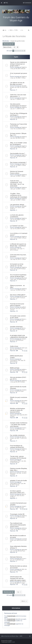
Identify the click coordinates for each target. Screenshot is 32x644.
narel (23, 348)
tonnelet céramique (16, 327)
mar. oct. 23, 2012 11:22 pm (18, 530)
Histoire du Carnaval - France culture (17, 172)
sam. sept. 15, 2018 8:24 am (18, 279)
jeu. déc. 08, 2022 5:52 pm (18, 138)
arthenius (24, 528)
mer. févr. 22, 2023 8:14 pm (18, 129)
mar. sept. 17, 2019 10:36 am (17, 249)
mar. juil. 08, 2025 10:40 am (18, 69)
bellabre (24, 369)
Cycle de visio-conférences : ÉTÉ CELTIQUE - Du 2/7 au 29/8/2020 (17, 183)
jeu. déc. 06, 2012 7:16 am (18, 484)
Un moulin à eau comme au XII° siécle (18, 317)
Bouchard (24, 278)
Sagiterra (24, 67)
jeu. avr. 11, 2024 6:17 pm (18, 99)
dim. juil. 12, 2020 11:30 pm (18, 176)
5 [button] (21, 51)
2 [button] (15, 51)
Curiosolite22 (14, 360)
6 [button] (23, 51)
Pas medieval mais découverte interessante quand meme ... (18, 525)
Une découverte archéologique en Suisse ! (18, 105)
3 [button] (17, 51)
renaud (24, 339)
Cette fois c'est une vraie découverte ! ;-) (18, 96)
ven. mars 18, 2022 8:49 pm (18, 156)
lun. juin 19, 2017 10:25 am (18, 298)
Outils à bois (14, 346)
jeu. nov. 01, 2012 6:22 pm (18, 517)
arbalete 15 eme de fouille (18, 481)
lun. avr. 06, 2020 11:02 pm (18, 220)
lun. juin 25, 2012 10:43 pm (18, 570)
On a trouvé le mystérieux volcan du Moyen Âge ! (18, 276)
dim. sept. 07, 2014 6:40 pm (17, 330)
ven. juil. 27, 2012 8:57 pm (17, 560)
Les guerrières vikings (17, 205)
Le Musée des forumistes (14, 36)
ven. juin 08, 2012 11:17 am (17, 583)
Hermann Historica (16, 557)
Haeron (24, 319)
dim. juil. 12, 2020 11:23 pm (18, 200)
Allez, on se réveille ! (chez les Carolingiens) (18, 144)
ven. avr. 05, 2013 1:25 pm (18, 402)
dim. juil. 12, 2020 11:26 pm (18, 189)
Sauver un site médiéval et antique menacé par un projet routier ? (18, 64)
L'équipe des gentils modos (17, 41)
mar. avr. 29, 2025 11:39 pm (18, 78)
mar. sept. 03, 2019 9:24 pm (18, 269)
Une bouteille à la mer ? (18, 153)
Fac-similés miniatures (17, 435)
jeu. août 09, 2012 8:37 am (18, 551)
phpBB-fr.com (11, 642)
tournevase (13, 249)
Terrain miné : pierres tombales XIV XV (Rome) (18, 457)
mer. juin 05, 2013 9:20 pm (18, 382)
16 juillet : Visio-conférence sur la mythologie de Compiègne (19, 195)
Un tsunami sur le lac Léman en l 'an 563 (17, 265)
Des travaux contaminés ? (18, 162)
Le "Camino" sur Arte (17, 226)
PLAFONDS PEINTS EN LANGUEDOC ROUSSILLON (19, 336)
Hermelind (24, 401)
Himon (23, 328)
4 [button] (19, 51)
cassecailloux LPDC (15, 461)
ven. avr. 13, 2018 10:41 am (18, 290)
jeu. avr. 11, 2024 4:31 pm (18, 109)
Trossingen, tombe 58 (17, 514)
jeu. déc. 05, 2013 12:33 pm (19, 349)
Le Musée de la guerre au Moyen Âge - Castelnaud (18, 245)
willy (23, 569)
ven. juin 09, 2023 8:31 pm (18, 118)
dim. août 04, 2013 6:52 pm (17, 371)
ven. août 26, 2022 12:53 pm (18, 147)
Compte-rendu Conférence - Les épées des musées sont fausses (19, 425)
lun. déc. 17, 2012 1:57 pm (18, 450)
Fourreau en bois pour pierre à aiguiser (17, 305)
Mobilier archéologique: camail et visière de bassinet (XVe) (18, 410)
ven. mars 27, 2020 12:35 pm (19, 238)
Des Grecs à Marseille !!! (18, 295)
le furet (24, 428)
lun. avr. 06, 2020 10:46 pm (18, 229)
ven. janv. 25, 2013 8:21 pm (17, 429)
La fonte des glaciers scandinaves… (17, 216)
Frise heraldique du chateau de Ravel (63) (17, 446)
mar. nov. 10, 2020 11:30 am (18, 165)
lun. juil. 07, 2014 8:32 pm (17, 340)
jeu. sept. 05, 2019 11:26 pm (18, 259)
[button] (25, 51)
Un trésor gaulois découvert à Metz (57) (17, 492)
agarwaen (24, 550)
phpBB (10, 641)
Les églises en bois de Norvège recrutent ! (17, 83)
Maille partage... (15, 368)
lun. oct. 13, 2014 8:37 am (17, 321)
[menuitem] (6, 3)
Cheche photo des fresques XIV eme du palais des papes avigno (18, 578)
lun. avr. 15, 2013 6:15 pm (17, 391)
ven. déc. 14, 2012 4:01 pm (18, 462)
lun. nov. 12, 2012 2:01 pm (17, 508)
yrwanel (24, 390)
